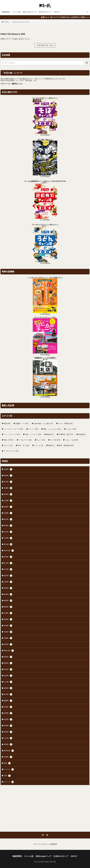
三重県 (8, 613)
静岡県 (8, 601)
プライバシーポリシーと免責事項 (45, 844)
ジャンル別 (16, 12)
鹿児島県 (9, 751)
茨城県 (8, 513)
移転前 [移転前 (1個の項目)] (50, 434)
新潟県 (8, 557)
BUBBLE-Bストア (45, 12)
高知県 (8, 707)
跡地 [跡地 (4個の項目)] (51, 445)
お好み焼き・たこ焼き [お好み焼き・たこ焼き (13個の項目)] (43, 423)
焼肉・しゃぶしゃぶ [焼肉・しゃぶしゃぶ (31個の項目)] (52, 429)
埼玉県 (8, 532)
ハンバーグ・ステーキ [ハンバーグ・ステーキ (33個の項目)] (13, 429)
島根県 (8, 663)
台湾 (7, 776)
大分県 (8, 738)
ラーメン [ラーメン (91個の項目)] (33, 429)
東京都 (8, 544)
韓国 (7, 763)
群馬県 (8, 526)
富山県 (8, 563)
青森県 (8, 476)
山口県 (8, 682)
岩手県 (8, 482)
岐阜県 (8, 594)
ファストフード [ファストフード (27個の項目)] (11, 451)
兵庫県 (8, 638)
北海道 (8, 469)
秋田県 (8, 494)
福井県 (8, 576)
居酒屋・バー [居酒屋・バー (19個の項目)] (22, 423)
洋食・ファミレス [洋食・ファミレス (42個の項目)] (33, 434)
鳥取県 (8, 657)
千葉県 (8, 538)
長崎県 (8, 726)
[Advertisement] (45, 807)
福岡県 (8, 713)
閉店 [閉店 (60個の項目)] (7, 423)
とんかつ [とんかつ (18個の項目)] (71, 429)
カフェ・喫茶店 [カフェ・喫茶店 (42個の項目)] (65, 423)
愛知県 (8, 607)
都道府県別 (6, 12)
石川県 (8, 569)
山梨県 (8, 582)
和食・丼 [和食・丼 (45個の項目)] (9, 440)
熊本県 (8, 732)
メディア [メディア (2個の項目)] (8, 445)
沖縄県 (8, 757)
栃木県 (8, 519)
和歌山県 (9, 651)
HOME (6, 22)
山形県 (8, 501)
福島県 (8, 507)
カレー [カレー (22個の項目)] (41, 440)
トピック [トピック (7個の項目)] (39, 445)
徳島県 (8, 688)
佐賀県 (8, 719)
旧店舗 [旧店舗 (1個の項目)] (82, 434)
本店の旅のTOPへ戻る (45, 45)
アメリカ (9, 769)
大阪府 (8, 632)
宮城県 (8, 488)
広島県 (8, 676)
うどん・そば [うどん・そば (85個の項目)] (71, 440)
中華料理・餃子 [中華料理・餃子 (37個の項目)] (66, 434)
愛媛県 (8, 701)
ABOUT (57, 12)
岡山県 (8, 669)
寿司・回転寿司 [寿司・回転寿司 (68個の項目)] (66, 445)
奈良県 (8, 644)
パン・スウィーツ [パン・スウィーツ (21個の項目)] (12, 434)
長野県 (8, 588)
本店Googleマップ (29, 12)
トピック (9, 782)
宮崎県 (8, 744)
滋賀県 (8, 619)
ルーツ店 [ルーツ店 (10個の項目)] (55, 440)
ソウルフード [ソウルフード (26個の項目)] (25, 440)
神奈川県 (9, 551)
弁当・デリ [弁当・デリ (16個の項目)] (23, 445)
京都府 (8, 626)
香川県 (8, 694)
